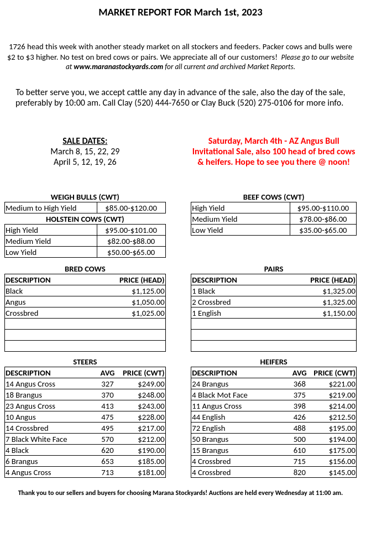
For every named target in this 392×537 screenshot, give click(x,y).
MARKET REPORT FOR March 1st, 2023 (181, 12)
